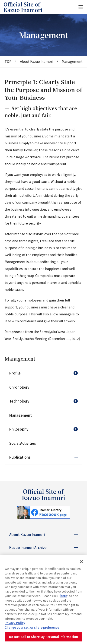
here (64, 596)
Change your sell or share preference (32, 627)
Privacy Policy (15, 623)
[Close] (81, 562)
